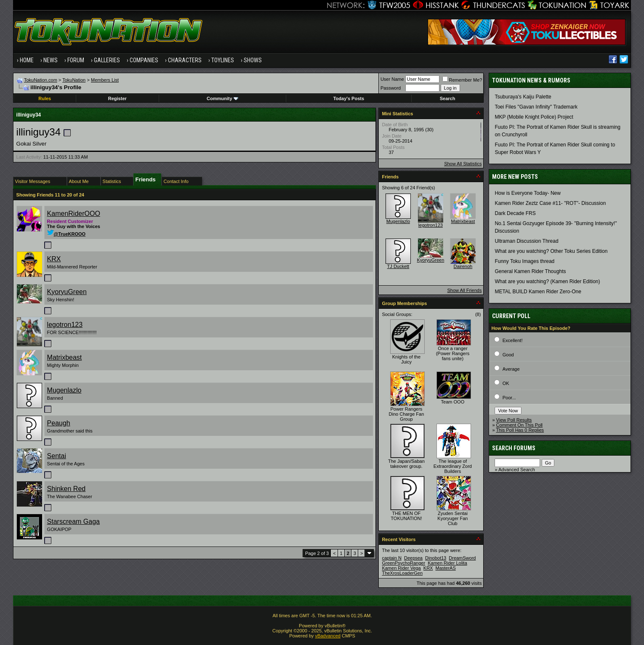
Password (391, 88)
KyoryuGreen (67, 292)
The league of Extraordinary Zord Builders (453, 466)
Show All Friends (464, 290)
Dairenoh (463, 266)
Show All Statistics (463, 164)
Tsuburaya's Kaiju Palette (523, 97)
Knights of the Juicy (406, 359)
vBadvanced (328, 636)
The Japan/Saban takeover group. (406, 464)
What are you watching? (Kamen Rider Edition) (547, 281)
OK (506, 383)
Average (511, 369)
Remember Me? (462, 80)
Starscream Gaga (73, 522)
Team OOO (453, 402)
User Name (392, 79)
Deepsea (413, 558)
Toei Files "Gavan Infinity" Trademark (536, 107)
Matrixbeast (65, 357)
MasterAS (446, 568)
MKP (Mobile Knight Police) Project (534, 117)
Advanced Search (517, 470)
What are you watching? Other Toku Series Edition (551, 251)
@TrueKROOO (67, 234)
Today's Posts (349, 98)
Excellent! (513, 340)
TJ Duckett (398, 266)
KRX (54, 259)
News (51, 60)
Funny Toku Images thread (524, 261)
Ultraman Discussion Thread (526, 241)
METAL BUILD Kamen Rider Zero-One (538, 292)
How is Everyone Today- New (528, 193)
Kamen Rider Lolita (447, 563)
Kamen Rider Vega (401, 568)
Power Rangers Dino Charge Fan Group (407, 414)
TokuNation (74, 80)
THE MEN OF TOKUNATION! (406, 516)
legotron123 (65, 325)
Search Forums (514, 448)
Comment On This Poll (519, 425)
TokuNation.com (41, 80)
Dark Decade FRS (515, 213)
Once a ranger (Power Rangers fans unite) (453, 353)
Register (117, 98)
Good (508, 355)
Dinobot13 (436, 558)
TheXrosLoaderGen (402, 573)
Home (27, 60)
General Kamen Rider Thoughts (530, 271)
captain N (391, 558)
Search (448, 98)
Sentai (57, 456)
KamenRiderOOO (74, 214)
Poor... (509, 398)
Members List (105, 80)
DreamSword (462, 558)
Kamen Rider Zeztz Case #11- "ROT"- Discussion (550, 203)
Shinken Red (67, 489)
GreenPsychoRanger (403, 563)
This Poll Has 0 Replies (520, 430)
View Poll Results (514, 420)
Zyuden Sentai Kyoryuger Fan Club (452, 518)
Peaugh (59, 423)
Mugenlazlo (64, 390)
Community (222, 98)
